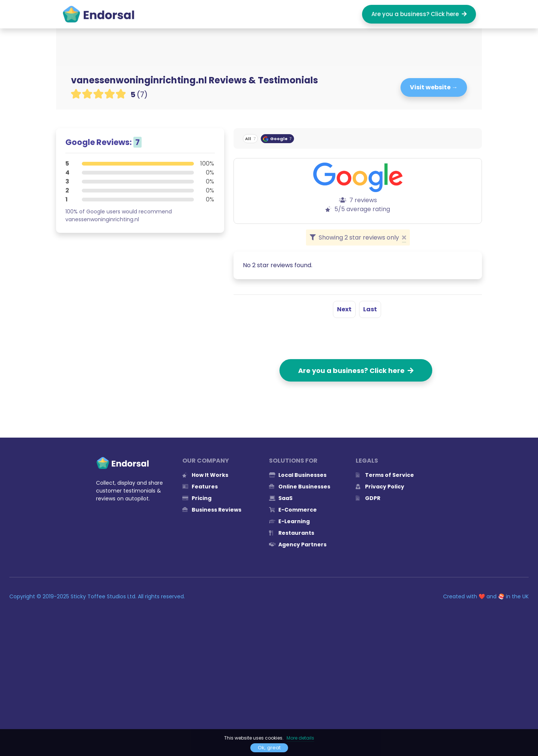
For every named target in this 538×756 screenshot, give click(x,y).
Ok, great (269, 748)
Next (344, 309)
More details (300, 738)
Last (370, 309)
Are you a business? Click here (419, 14)
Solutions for (293, 461)
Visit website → (434, 87)
